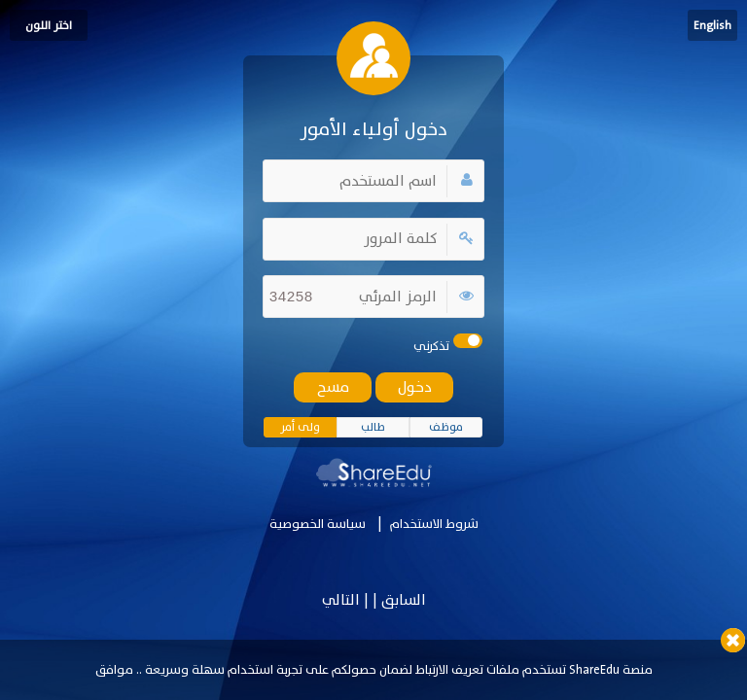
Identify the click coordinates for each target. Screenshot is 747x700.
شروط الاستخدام (434, 524)
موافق (114, 670)
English (712, 25)
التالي (341, 600)
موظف (446, 427)
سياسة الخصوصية (318, 524)
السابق (402, 600)
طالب (373, 427)
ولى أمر (300, 427)
